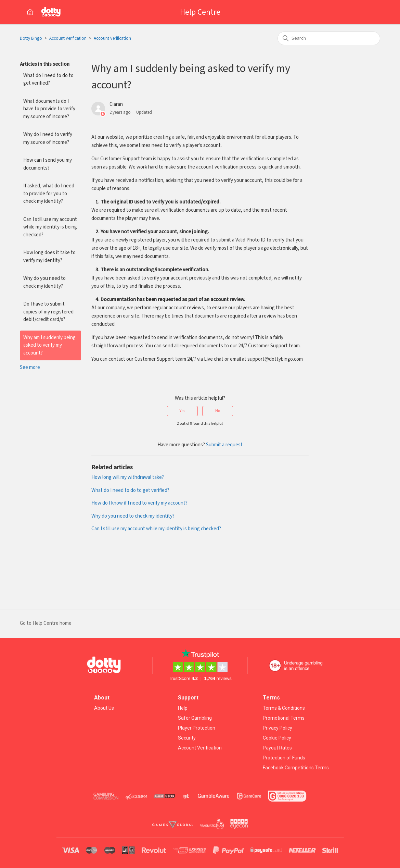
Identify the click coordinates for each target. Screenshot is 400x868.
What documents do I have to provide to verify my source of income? (49, 109)
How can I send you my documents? (48, 164)
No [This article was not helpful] (218, 411)
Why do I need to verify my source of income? (48, 138)
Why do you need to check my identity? (44, 282)
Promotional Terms (284, 718)
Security (187, 738)
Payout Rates (277, 748)
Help (183, 708)
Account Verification (68, 39)
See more (30, 367)
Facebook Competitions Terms (296, 768)
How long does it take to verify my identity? (49, 257)
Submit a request (224, 445)
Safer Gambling (195, 718)
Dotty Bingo (31, 39)
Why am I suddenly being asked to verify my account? (49, 345)
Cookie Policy (277, 738)
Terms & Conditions (284, 708)
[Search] (329, 38)
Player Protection (197, 728)
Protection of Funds (284, 758)
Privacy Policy (278, 728)
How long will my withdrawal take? (128, 477)
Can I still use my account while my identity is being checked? (50, 227)
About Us (104, 708)
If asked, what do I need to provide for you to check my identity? (49, 194)
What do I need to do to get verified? (48, 79)
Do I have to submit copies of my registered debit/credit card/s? (48, 312)
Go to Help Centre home (46, 623)
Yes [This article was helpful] (182, 411)
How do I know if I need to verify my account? (139, 503)
